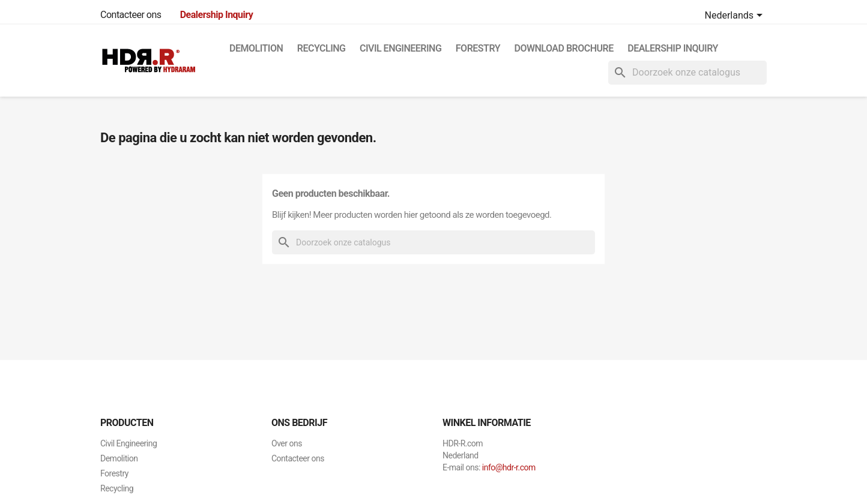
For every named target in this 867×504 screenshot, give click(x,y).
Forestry (478, 48)
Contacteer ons (131, 15)
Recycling (322, 48)
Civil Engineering (400, 48)
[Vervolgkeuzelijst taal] (736, 16)
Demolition (256, 48)
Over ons (287, 443)
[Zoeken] (687, 73)
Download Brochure (564, 48)
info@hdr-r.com (509, 467)
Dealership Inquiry (673, 48)
